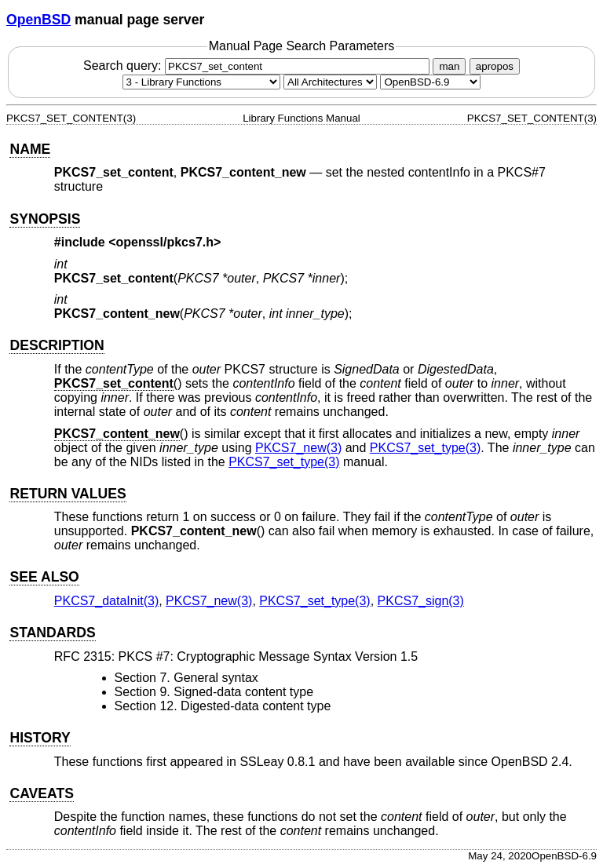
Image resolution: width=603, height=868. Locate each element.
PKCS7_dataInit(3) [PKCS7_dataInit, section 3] (106, 601)
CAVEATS (41, 793)
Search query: (258, 66)
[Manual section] (201, 82)
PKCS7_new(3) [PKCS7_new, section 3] (298, 448)
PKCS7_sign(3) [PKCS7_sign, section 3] (421, 601)
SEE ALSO (44, 577)
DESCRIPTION (57, 345)
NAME (30, 149)
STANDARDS (52, 633)
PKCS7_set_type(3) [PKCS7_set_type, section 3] (425, 448)
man (449, 66)
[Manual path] (430, 82)
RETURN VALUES (68, 494)
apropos (495, 66)
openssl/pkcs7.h (165, 242)
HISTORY (40, 738)
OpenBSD (38, 20)
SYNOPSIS (45, 219)
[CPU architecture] (330, 82)
